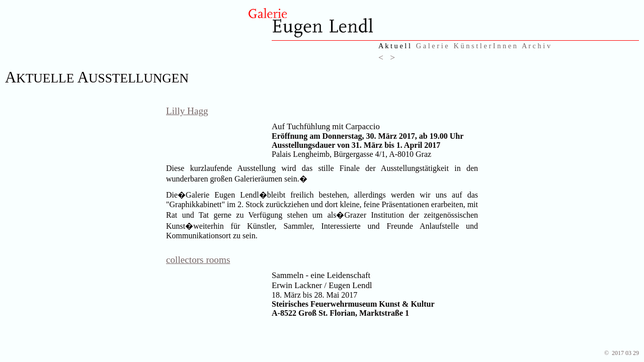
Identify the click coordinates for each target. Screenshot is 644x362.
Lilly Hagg (187, 111)
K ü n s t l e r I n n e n (486, 46)
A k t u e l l (394, 46)
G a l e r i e (432, 46)
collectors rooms (198, 260)
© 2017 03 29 (622, 353)
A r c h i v (536, 46)
